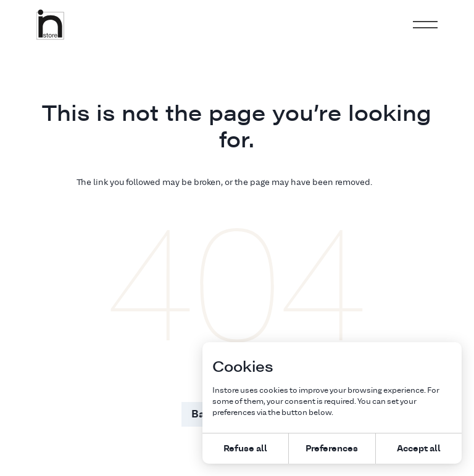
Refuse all (245, 448)
